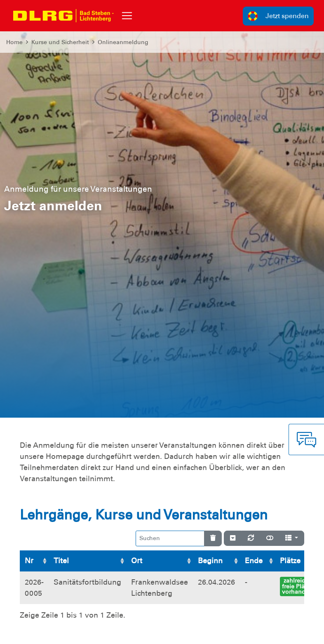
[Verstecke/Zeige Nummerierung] (233, 538)
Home (14, 42)
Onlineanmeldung (123, 42)
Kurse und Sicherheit (60, 42)
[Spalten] (292, 538)
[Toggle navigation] (127, 16)
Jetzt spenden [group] (278, 16)
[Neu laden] (251, 538)
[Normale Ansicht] (270, 538)
